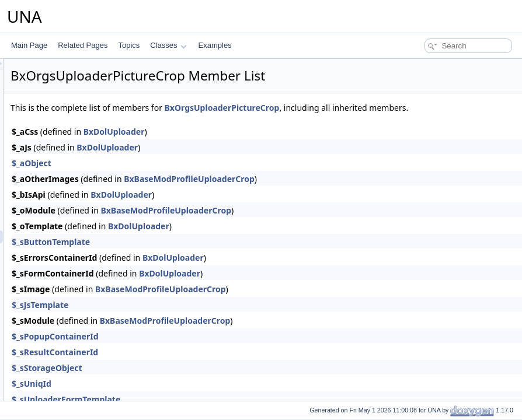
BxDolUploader (260, 144)
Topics (129, 45)
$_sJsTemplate (186, 318)
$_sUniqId (178, 396)
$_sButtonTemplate (197, 255)
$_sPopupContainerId (201, 349)
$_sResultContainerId (201, 365)
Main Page (29, 45)
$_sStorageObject (193, 381)
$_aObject (178, 176)
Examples (215, 45)
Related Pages (83, 45)
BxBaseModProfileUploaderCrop (335, 192)
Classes (168, 45)
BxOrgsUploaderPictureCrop (368, 108)
